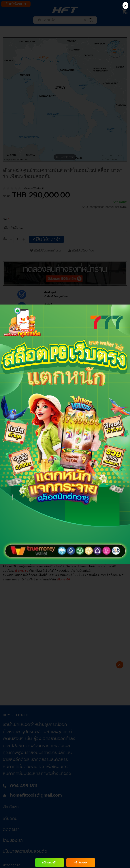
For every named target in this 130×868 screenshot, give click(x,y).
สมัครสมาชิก (50, 863)
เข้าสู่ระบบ (81, 863)
